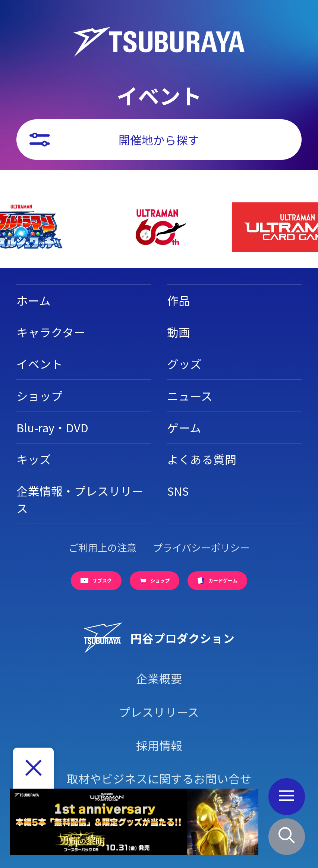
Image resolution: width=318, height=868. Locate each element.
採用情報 (159, 745)
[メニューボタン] (287, 796)
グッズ (184, 364)
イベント (40, 364)
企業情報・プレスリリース (80, 499)
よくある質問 (202, 459)
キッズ (34, 459)
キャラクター (51, 332)
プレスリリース (159, 712)
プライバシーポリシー (201, 547)
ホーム (34, 300)
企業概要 (159, 678)
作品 (179, 300)
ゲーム (184, 427)
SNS (178, 491)
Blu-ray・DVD (52, 427)
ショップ (40, 396)
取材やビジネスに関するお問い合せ (159, 778)
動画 (179, 332)
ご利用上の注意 (103, 547)
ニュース (190, 396)
